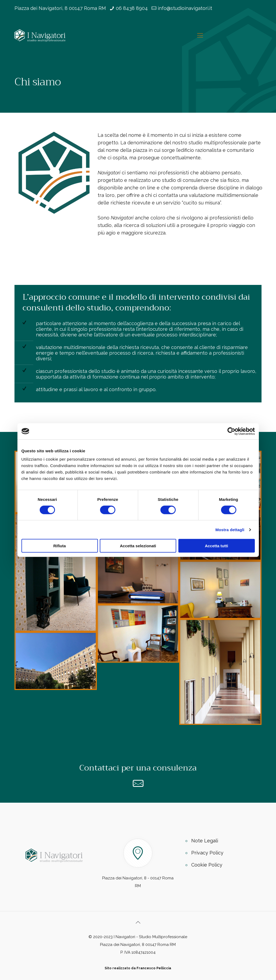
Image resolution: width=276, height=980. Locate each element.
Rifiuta (60, 546)
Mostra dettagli (230, 529)
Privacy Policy (207, 853)
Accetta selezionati (138, 546)
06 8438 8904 (132, 8)
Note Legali (205, 841)
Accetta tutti (217, 546)
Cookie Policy (207, 865)
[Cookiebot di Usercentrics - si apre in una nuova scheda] (231, 431)
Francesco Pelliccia (154, 968)
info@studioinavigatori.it (185, 8)
